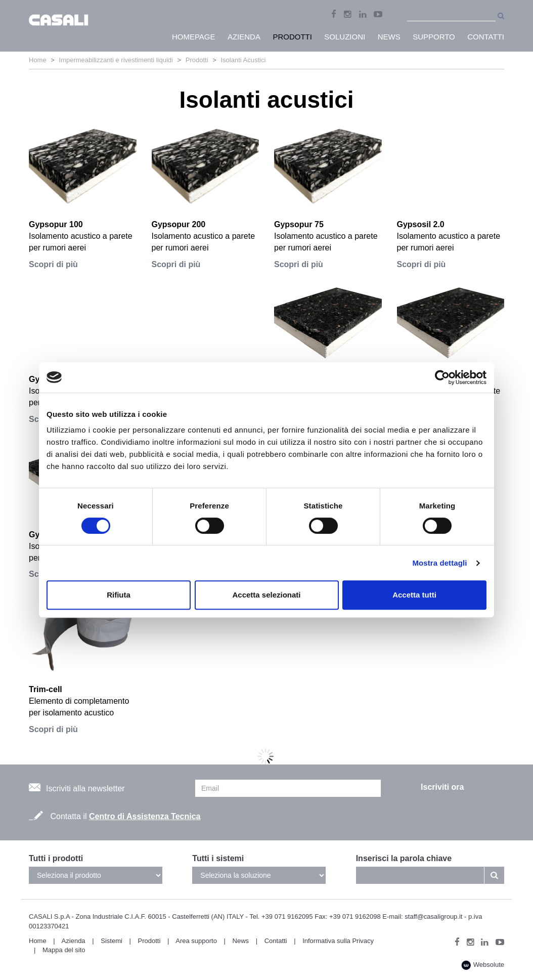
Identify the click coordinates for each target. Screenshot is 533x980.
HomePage (194, 37)
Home (38, 60)
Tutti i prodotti (56, 858)
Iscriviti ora (442, 787)
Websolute (483, 965)
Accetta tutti (414, 595)
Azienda (74, 941)
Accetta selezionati (266, 595)
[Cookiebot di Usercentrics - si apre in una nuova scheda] (442, 377)
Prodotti (197, 60)
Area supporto (196, 941)
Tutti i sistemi (218, 858)
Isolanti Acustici (243, 60)
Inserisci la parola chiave (404, 858)
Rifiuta (119, 595)
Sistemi (112, 941)
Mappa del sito (64, 950)
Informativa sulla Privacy (338, 941)
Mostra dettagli (439, 563)
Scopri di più (53, 264)
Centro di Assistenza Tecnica (145, 816)
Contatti (276, 941)
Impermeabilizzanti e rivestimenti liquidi (116, 60)
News (241, 941)
